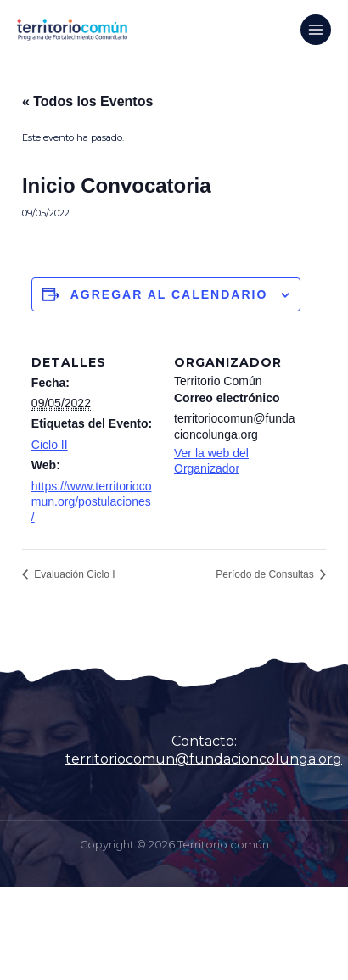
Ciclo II (50, 445)
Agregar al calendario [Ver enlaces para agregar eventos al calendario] (169, 294)
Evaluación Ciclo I (73, 574)
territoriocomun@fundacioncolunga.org (204, 759)
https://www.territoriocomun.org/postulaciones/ (92, 501)
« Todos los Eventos (87, 101)
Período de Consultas (266, 574)
